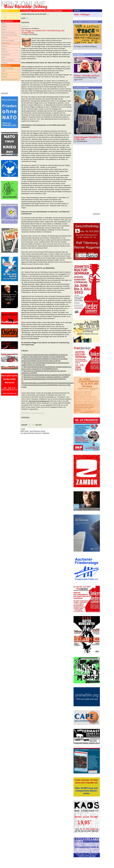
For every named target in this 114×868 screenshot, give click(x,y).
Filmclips (5, 52)
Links (4, 71)
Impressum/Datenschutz (10, 79)
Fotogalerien (6, 55)
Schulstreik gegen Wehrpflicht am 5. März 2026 (88, 138)
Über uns (5, 74)
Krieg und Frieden (8, 41)
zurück (23, 18)
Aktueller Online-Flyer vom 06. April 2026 (34, 14)
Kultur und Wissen (8, 60)
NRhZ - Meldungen (82, 14)
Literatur (5, 63)
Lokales (4, 27)
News (4, 24)
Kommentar (6, 43)
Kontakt (4, 77)
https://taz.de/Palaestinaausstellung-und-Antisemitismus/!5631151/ (45, 379)
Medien (4, 49)
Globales (5, 38)
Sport (4, 57)
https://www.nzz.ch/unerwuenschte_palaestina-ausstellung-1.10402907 (46, 377)
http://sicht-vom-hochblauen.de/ (39, 401)
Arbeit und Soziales (8, 32)
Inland (4, 29)
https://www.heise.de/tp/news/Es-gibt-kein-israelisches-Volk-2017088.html (47, 375)
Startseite (24, 425)
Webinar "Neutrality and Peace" (87, 76)
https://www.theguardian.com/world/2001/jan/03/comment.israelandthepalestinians (48, 383)
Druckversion (25, 22)
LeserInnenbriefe (8, 68)
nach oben (38, 425)
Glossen (5, 46)
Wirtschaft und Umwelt (9, 35)
